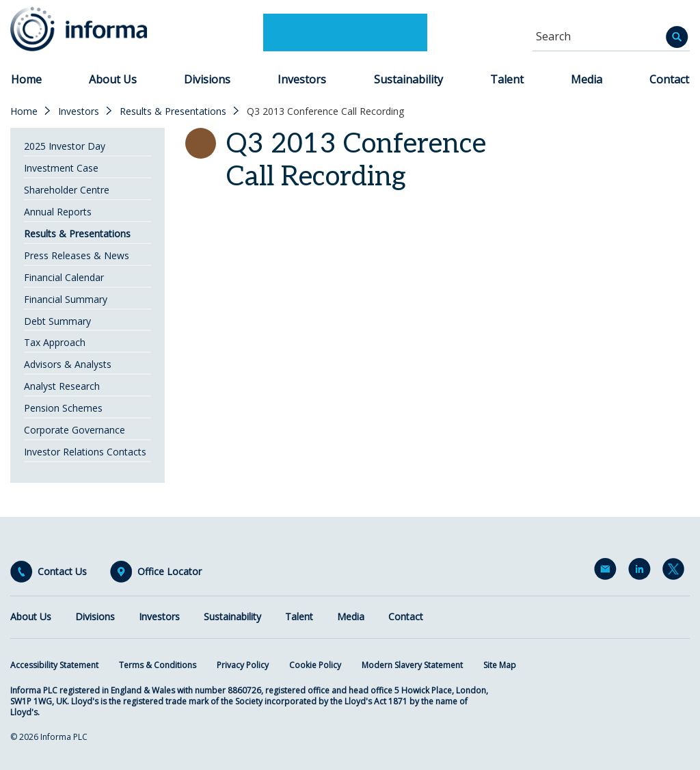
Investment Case (61, 168)
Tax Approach (55, 342)
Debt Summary (57, 321)
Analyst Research (62, 386)
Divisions (207, 79)
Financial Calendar (64, 277)
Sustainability (408, 79)
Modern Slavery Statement (412, 665)
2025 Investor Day (65, 146)
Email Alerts (608, 572)
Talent (507, 79)
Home (26, 79)
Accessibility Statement (54, 665)
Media (587, 79)
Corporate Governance (75, 430)
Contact (669, 79)
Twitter (676, 572)
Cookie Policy (315, 665)
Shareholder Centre (67, 190)
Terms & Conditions (158, 665)
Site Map (500, 665)
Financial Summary (66, 299)
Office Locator (170, 572)
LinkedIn (642, 572)
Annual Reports (58, 212)
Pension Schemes (63, 408)
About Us (113, 79)
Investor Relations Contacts (85, 452)
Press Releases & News (77, 255)
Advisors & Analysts (68, 364)
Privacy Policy (243, 665)
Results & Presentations (173, 111)
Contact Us (62, 572)
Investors (302, 79)
